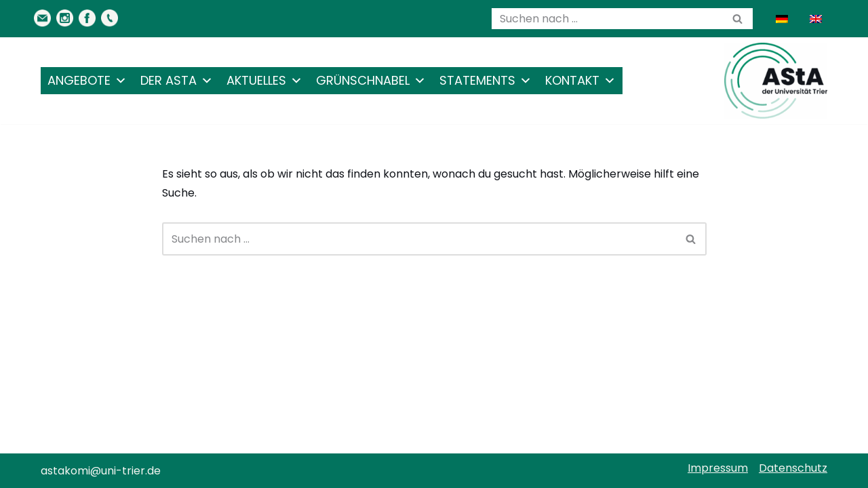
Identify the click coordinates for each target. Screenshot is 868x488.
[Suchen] (607, 19)
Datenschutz (793, 468)
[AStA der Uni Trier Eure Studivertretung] (776, 81)
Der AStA (177, 81)
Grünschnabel (371, 81)
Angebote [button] (87, 81)
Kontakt (580, 81)
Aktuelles (264, 81)
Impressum (718, 468)
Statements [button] (486, 81)
